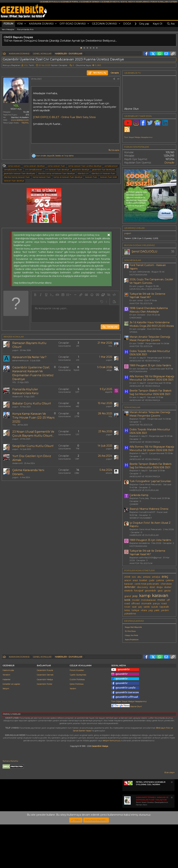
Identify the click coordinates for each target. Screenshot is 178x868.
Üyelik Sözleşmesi (78, 718)
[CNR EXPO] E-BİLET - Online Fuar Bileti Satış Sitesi (64, 117)
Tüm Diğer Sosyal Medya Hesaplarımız (129, 745)
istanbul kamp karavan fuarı (17, 177)
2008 (127, 577)
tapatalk (164, 607)
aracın (128, 580)
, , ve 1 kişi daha (55, 156)
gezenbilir (150, 591)
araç (165, 576)
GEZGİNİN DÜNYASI (105, 24)
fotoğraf (139, 591)
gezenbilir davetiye (81, 170)
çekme (160, 580)
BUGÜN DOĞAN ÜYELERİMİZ (139, 245)
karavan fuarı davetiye (14, 181)
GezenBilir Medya (100, 790)
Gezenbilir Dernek (45, 718)
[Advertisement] (149, 670)
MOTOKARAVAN (138, 275)
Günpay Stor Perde (131, 635)
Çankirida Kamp (139, 495)
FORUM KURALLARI (159, 2)
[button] (25, 24)
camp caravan (14, 166)
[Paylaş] (114, 79)
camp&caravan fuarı (13, 170)
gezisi (167, 591)
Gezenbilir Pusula (45, 714)
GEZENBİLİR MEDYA (110, 2)
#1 (118, 79)
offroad (135, 603)
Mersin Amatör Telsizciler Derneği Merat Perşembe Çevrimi (150, 339)
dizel (152, 587)
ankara (147, 577)
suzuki (155, 607)
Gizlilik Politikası (77, 723)
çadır (152, 580)
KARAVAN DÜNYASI (41, 24)
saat (134, 607)
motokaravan (148, 600)
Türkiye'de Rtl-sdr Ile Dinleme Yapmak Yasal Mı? (147, 296)
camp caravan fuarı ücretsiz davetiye (85, 166)
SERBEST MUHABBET (141, 518)
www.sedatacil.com (20, 120)
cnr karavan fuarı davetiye (57, 170)
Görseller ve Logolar (11, 728)
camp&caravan (111, 166)
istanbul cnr (83, 173)
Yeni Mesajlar (8, 29)
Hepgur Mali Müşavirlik (133, 627)
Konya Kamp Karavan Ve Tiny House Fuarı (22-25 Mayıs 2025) (33, 418)
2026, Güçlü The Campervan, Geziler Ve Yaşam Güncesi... (151, 281)
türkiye (135, 610)
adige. (109, 370)
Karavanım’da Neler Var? (29, 357)
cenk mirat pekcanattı (147, 584)
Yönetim (6, 718)
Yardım (73, 732)
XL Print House (130, 631)
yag (151, 610)
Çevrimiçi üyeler (134, 228)
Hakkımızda (8, 714)
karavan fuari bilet (108, 177)
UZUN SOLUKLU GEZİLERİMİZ (145, 289)
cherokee (166, 584)
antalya (156, 577)
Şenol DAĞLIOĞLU (144, 251)
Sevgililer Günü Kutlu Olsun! (33, 446)
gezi (160, 591)
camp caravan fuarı (56, 166)
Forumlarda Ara (25, 29)
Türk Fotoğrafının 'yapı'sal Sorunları (150, 481)
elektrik (128, 591)
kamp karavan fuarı (42, 177)
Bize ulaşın (170, 816)
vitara (144, 610)
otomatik (146, 603)
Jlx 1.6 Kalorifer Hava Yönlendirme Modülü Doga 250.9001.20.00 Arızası (152, 324)
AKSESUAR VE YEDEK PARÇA (145, 361)
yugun (15, 350)
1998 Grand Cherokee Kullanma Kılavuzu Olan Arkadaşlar (149, 310)
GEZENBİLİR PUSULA (49, 2)
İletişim (6, 732)
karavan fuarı (91, 177)
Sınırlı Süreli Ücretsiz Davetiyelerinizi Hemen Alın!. (152, 845)
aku (139, 577)
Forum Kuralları (77, 714)
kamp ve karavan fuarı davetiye (68, 177)
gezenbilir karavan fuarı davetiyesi (20, 173)
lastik (127, 600)
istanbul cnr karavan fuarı (103, 173)
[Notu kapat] (172, 826)
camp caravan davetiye (34, 166)
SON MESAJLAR (133, 260)
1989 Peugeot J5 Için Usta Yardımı (150, 365)
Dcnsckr (169, 163)
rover (127, 607)
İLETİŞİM (173, 2)
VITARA (133, 332)
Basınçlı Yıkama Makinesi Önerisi (149, 509)
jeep (135, 596)
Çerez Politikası (77, 728)
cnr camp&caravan (34, 170)
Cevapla (115, 150)
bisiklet (143, 580)
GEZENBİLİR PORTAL (69, 2)
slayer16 (109, 392)
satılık (147, 607)
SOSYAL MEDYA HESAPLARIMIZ (135, 2)
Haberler (7, 723)
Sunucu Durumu (10, 804)
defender (130, 587)
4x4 (134, 577)
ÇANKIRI (134, 504)
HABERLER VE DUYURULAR (144, 490)
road (164, 603)
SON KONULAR (132, 407)
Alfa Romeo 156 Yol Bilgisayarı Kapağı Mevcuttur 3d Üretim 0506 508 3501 (152, 378)
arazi (135, 580)
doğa (159, 587)
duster (168, 587)
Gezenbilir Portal (44, 728)
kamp (145, 596)
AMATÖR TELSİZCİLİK (141, 303)
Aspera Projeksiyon (132, 640)
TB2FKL (25, 123)
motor (161, 600)
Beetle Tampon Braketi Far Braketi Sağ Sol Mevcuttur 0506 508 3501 (150, 392)
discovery (142, 587)
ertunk (109, 473)
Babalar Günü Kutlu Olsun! (32, 403)
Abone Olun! (127, 750)
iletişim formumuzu (112, 784)
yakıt (157, 610)
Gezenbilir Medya (45, 723)
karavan (160, 595)
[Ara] (171, 24)
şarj (140, 607)
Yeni (20, 24)
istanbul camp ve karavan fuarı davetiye (56, 173)
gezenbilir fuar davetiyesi (104, 170)
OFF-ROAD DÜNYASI (73, 24)
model (136, 600)
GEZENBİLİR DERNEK (90, 2)
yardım (165, 610)
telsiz (127, 610)
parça (156, 603)
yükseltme (130, 614)
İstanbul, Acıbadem (20, 117)
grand (128, 596)
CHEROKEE (136, 318)
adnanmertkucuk (21, 361)
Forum (8, 24)
